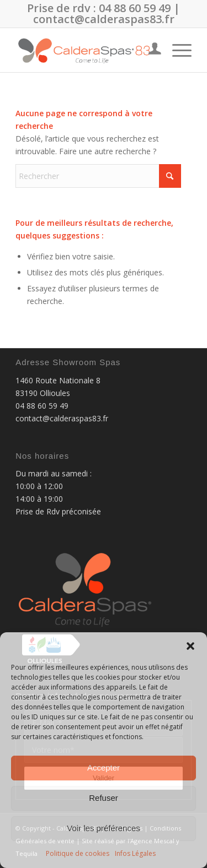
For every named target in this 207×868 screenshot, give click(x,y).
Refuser (104, 798)
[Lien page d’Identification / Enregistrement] (149, 50)
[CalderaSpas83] (86, 50)
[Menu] (176, 50)
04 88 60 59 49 (135, 8)
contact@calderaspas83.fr (104, 19)
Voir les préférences (104, 828)
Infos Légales (135, 853)
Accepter (104, 767)
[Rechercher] (98, 176)
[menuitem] (149, 50)
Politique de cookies (78, 853)
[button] (190, 646)
